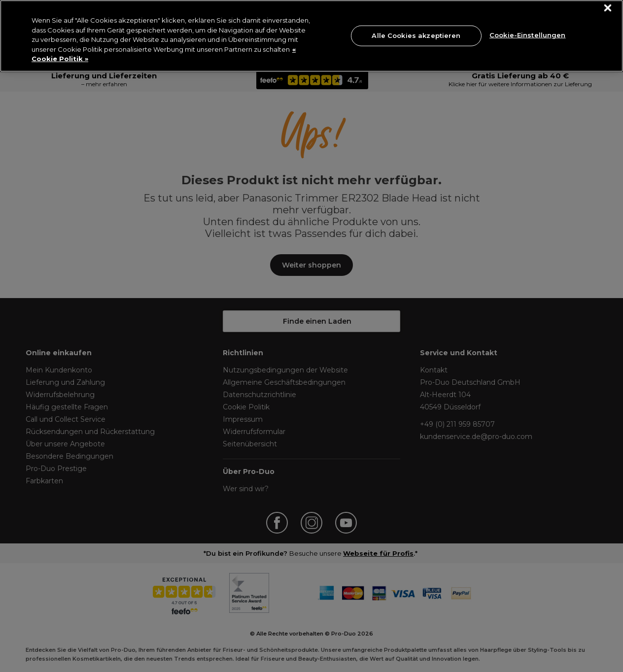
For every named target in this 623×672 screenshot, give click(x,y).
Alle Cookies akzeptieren (416, 35)
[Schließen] (608, 8)
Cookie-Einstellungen (528, 34)
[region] (311, 36)
